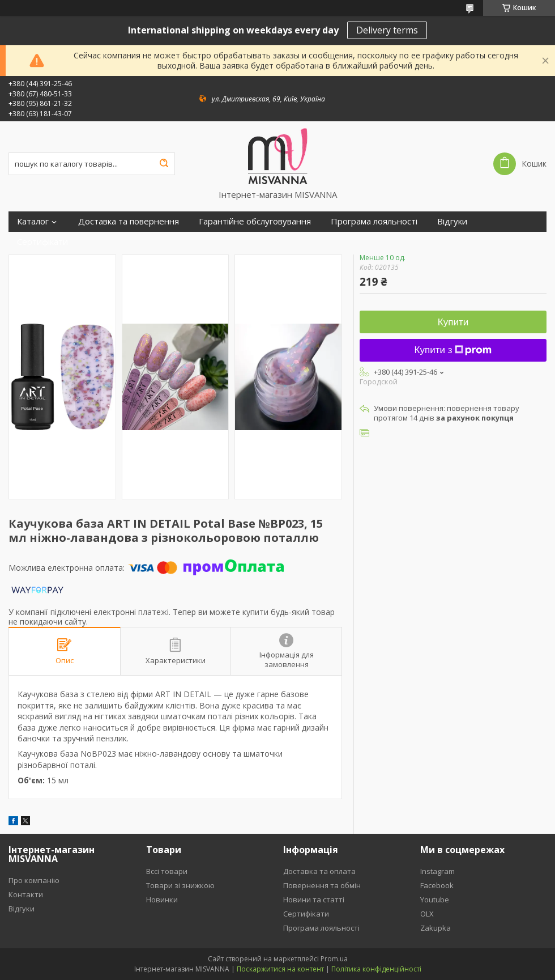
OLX (427, 914)
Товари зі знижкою (180, 885)
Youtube (435, 900)
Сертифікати (42, 242)
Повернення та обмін (322, 885)
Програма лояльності (374, 221)
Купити (453, 322)
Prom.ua (334, 959)
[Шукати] (164, 164)
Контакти (26, 894)
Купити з (453, 350)
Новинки (162, 900)
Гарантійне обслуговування (255, 221)
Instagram (437, 871)
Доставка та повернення (129, 221)
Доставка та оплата (319, 871)
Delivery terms (387, 30)
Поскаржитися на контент (280, 969)
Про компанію (34, 880)
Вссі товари (167, 871)
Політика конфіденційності (376, 969)
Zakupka (436, 928)
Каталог (33, 221)
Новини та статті (314, 900)
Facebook (437, 885)
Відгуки (452, 221)
